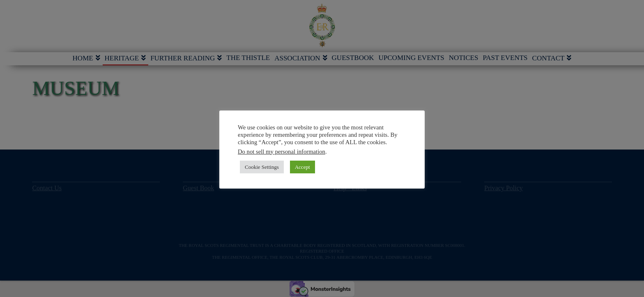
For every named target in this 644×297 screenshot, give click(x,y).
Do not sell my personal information (282, 152)
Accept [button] (302, 167)
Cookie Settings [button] (262, 167)
